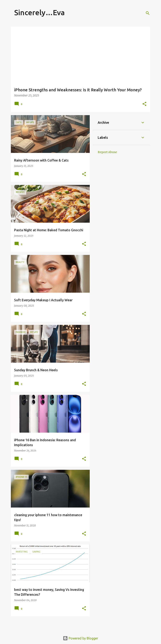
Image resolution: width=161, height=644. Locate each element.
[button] (144, 104)
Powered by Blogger (80, 638)
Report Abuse (107, 152)
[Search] (148, 13)
